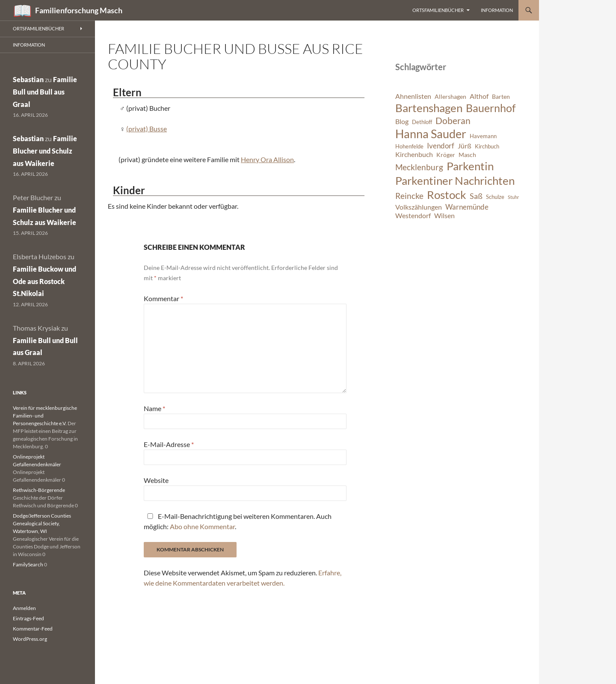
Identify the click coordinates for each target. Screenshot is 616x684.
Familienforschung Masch (79, 10)
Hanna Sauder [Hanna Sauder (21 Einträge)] (431, 134)
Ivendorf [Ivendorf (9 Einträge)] (441, 146)
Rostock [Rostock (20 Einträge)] (447, 195)
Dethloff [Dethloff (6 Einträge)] (422, 122)
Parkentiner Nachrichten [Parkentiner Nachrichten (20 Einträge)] (455, 181)
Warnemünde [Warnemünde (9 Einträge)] (467, 207)
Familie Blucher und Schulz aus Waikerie (45, 151)
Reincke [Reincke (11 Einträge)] (409, 196)
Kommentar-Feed (33, 629)
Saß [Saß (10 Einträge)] (476, 196)
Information (497, 10)
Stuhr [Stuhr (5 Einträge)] (513, 197)
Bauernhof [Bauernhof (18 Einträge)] (491, 108)
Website (156, 480)
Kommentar (163, 298)
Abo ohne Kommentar (202, 526)
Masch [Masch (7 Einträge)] (467, 155)
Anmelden (24, 608)
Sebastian (28, 79)
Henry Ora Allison (267, 159)
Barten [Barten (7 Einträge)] (501, 96)
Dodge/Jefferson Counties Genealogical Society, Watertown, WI (42, 523)
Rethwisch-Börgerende (39, 490)
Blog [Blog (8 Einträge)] (402, 121)
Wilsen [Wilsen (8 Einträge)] (444, 216)
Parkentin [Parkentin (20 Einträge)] (470, 166)
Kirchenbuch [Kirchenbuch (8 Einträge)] (414, 154)
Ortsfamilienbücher (438, 10)
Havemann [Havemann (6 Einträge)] (483, 136)
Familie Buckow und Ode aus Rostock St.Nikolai (44, 281)
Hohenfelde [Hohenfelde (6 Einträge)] (409, 147)
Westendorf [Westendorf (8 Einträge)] (413, 216)
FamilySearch (28, 564)
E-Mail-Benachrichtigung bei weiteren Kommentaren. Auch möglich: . (238, 521)
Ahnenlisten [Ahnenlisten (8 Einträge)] (413, 96)
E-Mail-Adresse (169, 444)
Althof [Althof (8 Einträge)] (479, 96)
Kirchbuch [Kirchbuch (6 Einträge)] (487, 147)
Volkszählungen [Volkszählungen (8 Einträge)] (419, 207)
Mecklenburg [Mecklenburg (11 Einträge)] (419, 167)
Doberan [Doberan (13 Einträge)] (453, 121)
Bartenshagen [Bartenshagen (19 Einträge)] (429, 108)
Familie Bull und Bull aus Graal (45, 92)
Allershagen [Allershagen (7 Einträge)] (450, 96)
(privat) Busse (147, 129)
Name (154, 408)
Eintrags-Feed (28, 618)
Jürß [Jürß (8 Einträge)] (465, 146)
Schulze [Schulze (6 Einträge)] (495, 197)
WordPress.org (30, 639)
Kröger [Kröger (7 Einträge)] (446, 155)
